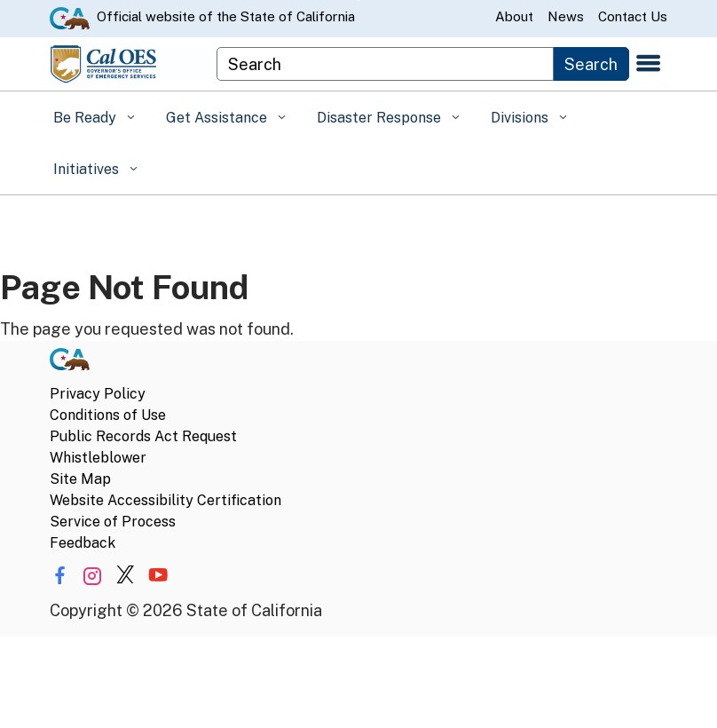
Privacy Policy (98, 394)
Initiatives (88, 169)
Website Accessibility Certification (165, 500)
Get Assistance (218, 118)
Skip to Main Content (359, 0)
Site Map (80, 479)
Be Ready (87, 118)
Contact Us (633, 16)
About (514, 16)
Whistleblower (98, 458)
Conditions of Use (108, 415)
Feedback (83, 543)
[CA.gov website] (70, 17)
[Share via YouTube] (158, 576)
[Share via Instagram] (92, 576)
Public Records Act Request (143, 436)
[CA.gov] (70, 362)
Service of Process (113, 522)
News (566, 16)
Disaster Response (381, 118)
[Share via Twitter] (125, 576)
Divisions (521, 118)
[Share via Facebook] (59, 576)
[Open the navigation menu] (648, 64)
